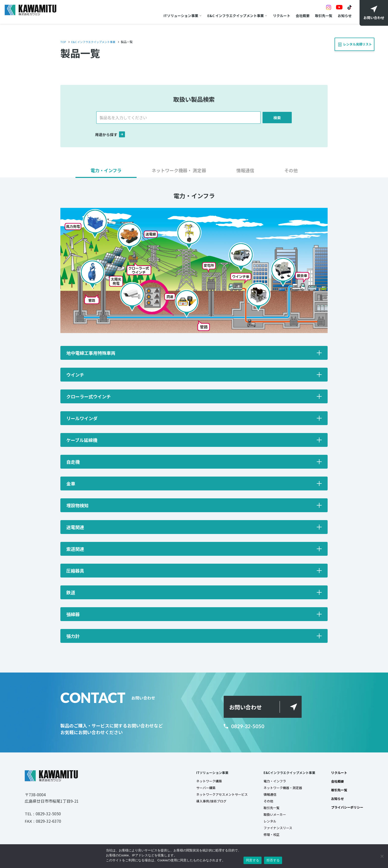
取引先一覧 (321, 16)
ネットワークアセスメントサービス (214, 796)
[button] (106, 173)
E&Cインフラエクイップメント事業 (285, 773)
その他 (262, 803)
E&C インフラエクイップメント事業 (233, 16)
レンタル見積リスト (353, 43)
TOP (63, 42)
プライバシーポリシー (346, 809)
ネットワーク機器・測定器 (278, 789)
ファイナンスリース (273, 831)
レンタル (264, 824)
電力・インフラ (269, 782)
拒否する (273, 860)
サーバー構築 (196, 789)
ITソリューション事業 (179, 16)
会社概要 (300, 16)
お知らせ (342, 16)
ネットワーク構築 (200, 782)
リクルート (279, 16)
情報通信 (264, 796)
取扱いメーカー (269, 817)
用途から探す (111, 135)
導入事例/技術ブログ (202, 803)
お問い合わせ (247, 707)
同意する (253, 860)
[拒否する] (382, 856)
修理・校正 (266, 838)
